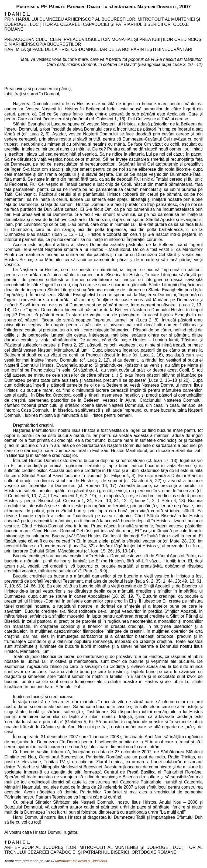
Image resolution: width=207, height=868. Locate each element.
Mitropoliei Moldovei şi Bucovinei (81, 861)
